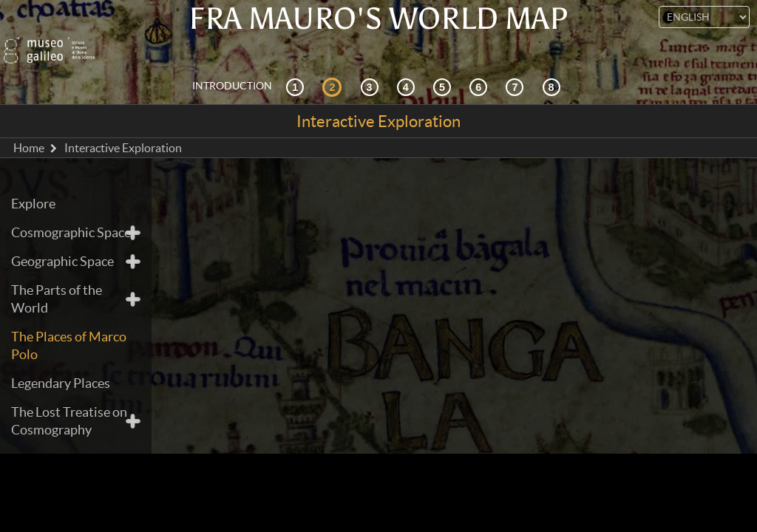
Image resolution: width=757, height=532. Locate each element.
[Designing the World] (481, 70)
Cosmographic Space (71, 216)
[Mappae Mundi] (444, 70)
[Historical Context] (297, 70)
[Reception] (408, 70)
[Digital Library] (554, 70)
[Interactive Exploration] (334, 70)
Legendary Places (61, 367)
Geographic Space (62, 245)
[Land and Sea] (517, 70)
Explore (33, 187)
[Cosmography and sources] (372, 70)
